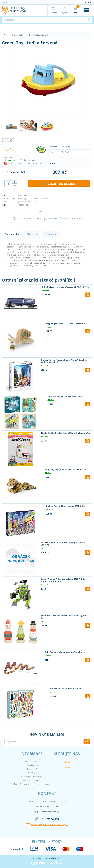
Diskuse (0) (32, 234)
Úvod (6, 2)
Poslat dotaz (51, 234)
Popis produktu (12, 234)
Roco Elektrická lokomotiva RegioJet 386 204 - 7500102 (63, 544)
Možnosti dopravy (32, 765)
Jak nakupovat (31, 769)
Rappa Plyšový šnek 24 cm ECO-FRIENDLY (65, 323)
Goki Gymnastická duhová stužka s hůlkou (65, 652)
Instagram (67, 767)
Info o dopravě (27, 160)
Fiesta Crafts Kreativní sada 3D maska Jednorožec (66, 433)
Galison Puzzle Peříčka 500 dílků (66, 689)
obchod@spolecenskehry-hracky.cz (47, 825)
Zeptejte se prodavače (71, 219)
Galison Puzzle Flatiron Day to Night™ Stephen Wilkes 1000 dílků (64, 361)
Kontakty (31, 773)
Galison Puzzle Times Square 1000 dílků (65, 506)
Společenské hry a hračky (31, 780)
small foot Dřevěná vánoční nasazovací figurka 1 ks (65, 617)
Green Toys (9, 151)
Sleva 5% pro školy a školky (32, 776)
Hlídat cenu (50, 219)
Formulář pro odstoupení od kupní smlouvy (32, 784)
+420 (47, 819)
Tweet (40, 211)
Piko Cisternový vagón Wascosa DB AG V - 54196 (65, 287)
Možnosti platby (32, 761)
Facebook (67, 762)
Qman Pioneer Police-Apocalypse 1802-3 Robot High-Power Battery (64, 580)
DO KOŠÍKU (59, 184)
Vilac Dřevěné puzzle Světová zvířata (65, 397)
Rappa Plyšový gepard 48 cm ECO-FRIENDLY (65, 470)
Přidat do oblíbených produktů (27, 219)
